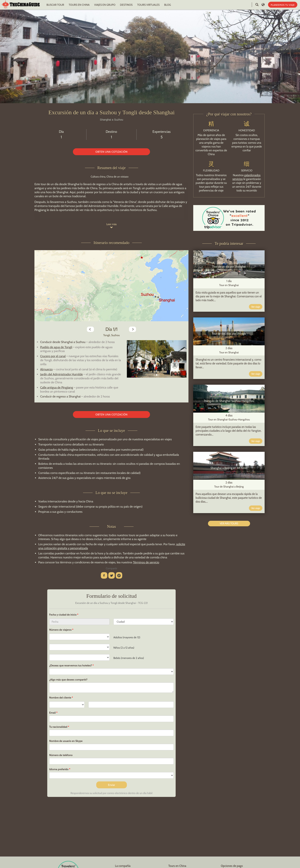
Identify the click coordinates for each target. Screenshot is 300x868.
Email (52, 713)
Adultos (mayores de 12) (127, 637)
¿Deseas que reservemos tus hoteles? (71, 665)
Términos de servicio (146, 562)
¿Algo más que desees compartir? (68, 680)
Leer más (112, 226)
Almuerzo (46, 369)
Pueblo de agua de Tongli (56, 347)
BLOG (168, 5)
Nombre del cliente (60, 698)
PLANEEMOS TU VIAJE (283, 5)
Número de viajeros (60, 630)
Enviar (112, 785)
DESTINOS (126, 5)
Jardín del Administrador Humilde (62, 374)
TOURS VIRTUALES (148, 5)
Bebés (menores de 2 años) (129, 658)
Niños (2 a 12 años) (124, 648)
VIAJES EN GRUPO (105, 5)
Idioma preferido (59, 769)
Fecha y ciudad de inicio (63, 615)
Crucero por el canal (53, 356)
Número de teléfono (61, 755)
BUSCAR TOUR (55, 5)
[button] (131, 359)
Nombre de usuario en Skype (66, 741)
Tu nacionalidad (58, 727)
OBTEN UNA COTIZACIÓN (112, 152)
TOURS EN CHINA (79, 5)
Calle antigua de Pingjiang (57, 387)
